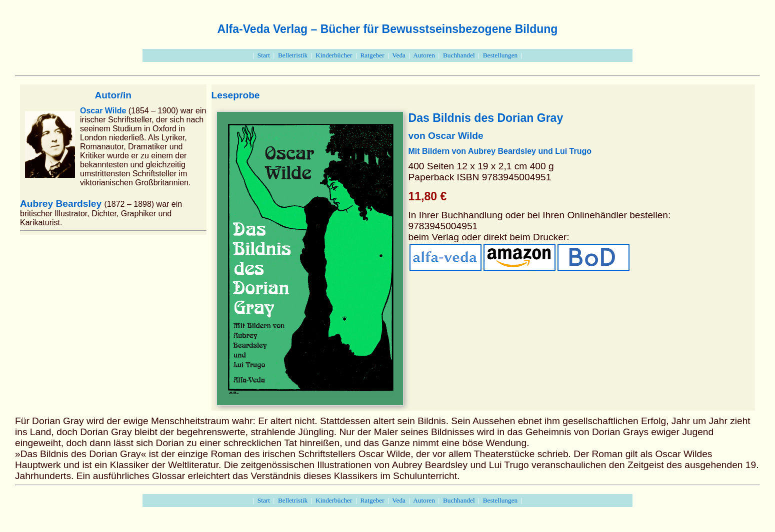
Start (264, 55)
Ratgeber (372, 55)
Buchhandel (459, 55)
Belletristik (293, 55)
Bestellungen (500, 55)
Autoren (424, 55)
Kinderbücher (334, 55)
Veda (399, 55)
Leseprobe (236, 95)
